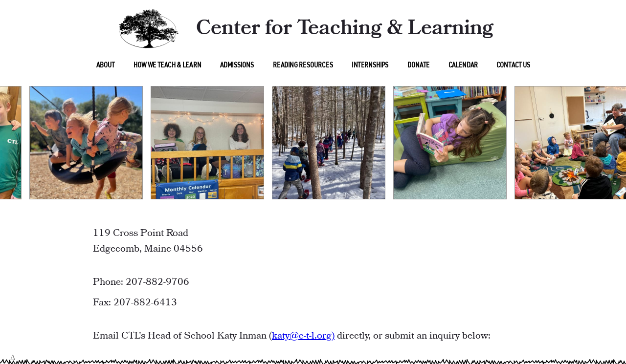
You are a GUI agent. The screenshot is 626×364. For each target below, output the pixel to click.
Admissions (237, 66)
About (105, 66)
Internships (370, 66)
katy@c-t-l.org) (303, 336)
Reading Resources (302, 66)
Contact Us (513, 66)
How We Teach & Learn (167, 66)
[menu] (105, 64)
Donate (418, 66)
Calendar (463, 66)
